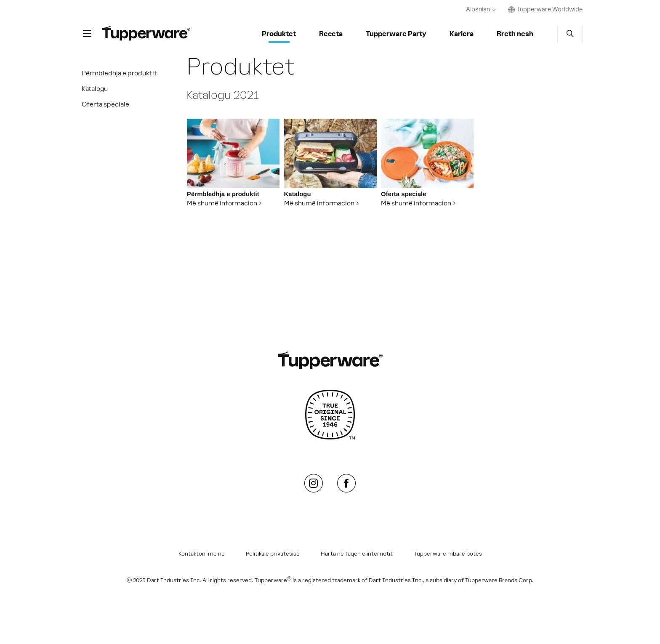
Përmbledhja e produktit (119, 73)
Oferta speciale (105, 104)
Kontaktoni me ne (202, 554)
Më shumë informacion (222, 203)
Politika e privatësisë (273, 554)
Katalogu (95, 89)
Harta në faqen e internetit (357, 554)
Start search (570, 34)
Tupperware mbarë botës (448, 554)
